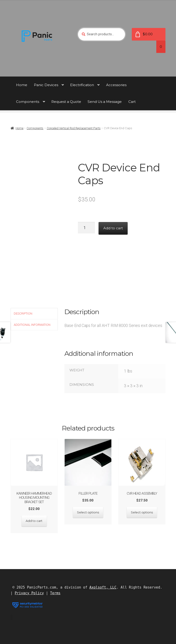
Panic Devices (46, 85)
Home (22, 85)
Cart (132, 102)
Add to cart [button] (34, 521)
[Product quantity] (87, 228)
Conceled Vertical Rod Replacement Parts (74, 128)
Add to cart (113, 228)
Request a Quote (66, 102)
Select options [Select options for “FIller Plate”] (88, 512)
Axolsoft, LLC (103, 587)
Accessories (116, 85)
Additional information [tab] (32, 325)
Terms (55, 593)
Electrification (82, 85)
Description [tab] (23, 314)
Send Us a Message (105, 102)
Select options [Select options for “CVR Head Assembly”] (142, 512)
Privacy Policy (29, 593)
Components (28, 102)
